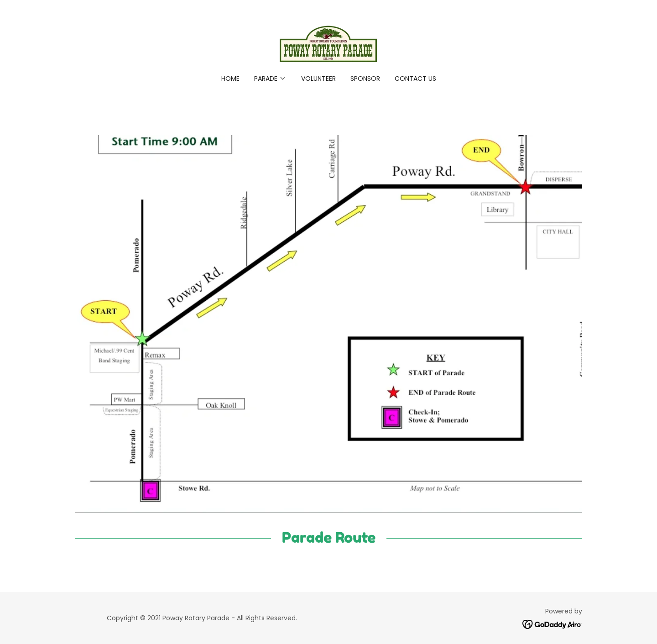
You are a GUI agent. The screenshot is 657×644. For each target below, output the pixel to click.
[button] (270, 79)
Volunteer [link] (318, 79)
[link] (328, 43)
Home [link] (230, 79)
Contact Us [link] (415, 79)
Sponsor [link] (365, 79)
